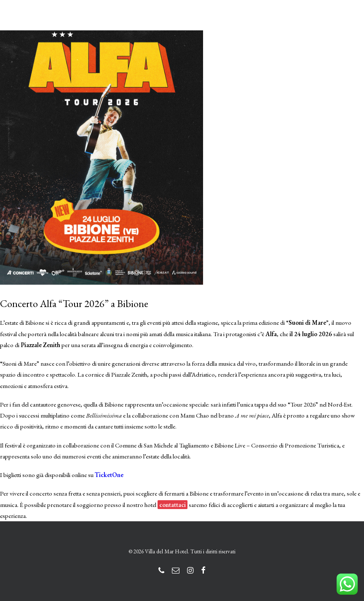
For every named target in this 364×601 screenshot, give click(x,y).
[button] (345, 22)
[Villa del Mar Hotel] (62, 22)
